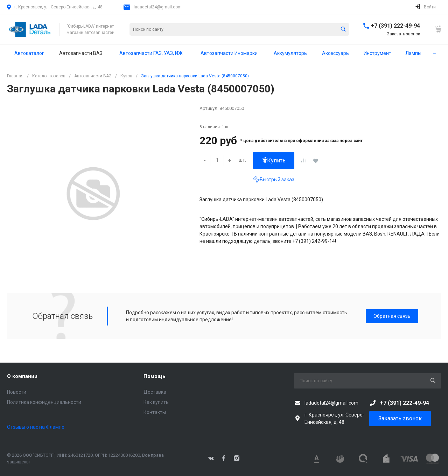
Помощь (155, 376)
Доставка (155, 392)
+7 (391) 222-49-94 (395, 26)
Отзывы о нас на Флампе (36, 427)
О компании (22, 376)
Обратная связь (392, 316)
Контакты (155, 412)
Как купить (156, 402)
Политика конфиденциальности (44, 402)
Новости (17, 392)
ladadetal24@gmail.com (158, 7)
